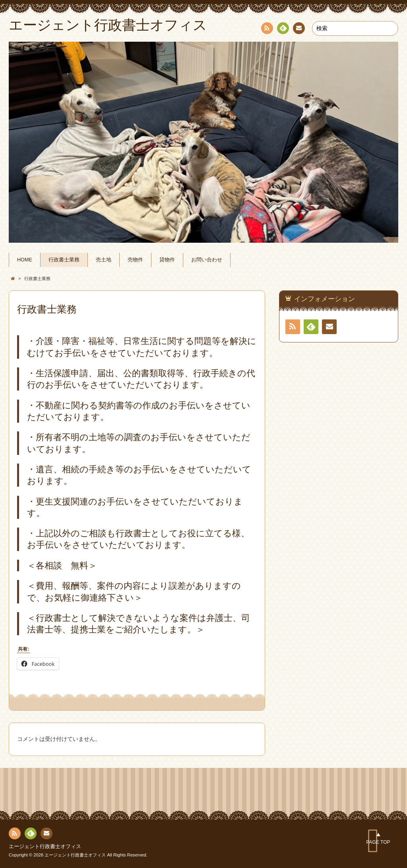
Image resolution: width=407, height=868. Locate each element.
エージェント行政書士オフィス (45, 847)
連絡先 (298, 29)
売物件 (135, 260)
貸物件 (167, 260)
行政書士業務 (64, 260)
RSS (266, 30)
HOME (25, 260)
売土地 (104, 260)
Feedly (283, 29)
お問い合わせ (207, 260)
